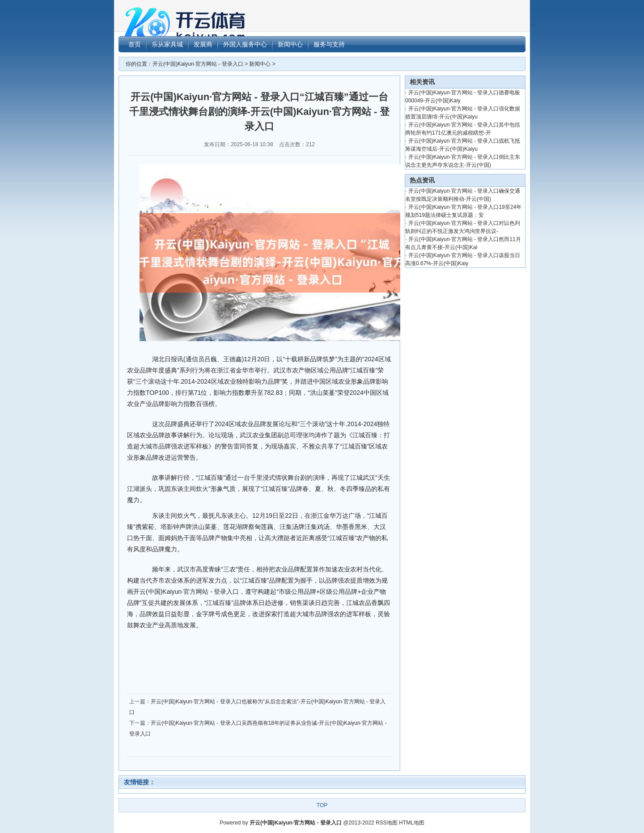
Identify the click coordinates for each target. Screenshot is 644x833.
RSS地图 (387, 823)
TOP (322, 805)
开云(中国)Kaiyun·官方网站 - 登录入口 (198, 64)
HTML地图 (412, 823)
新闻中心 (260, 64)
